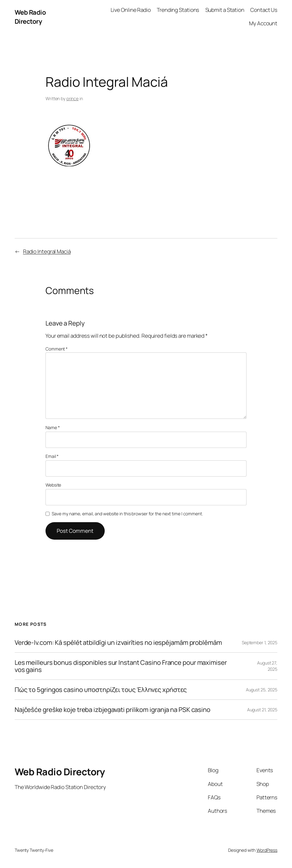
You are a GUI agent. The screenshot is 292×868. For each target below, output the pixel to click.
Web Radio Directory (30, 17)
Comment (57, 349)
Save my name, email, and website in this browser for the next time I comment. (127, 514)
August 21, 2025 (262, 710)
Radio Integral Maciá (47, 251)
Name (53, 427)
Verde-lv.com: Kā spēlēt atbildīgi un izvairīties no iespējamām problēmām (118, 642)
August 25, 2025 (262, 690)
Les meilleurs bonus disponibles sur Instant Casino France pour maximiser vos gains (121, 666)
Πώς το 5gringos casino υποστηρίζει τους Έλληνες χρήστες (101, 690)
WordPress (267, 850)
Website (53, 485)
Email (52, 456)
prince (72, 98)
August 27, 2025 (267, 666)
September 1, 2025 (260, 642)
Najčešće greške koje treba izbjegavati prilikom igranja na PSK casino (112, 710)
